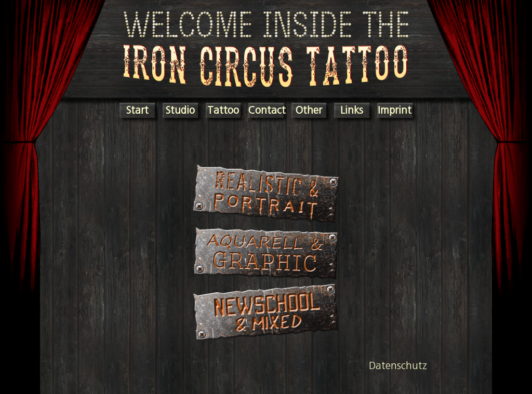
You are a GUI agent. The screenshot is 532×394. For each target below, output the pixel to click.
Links (352, 110)
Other (309, 110)
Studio (180, 110)
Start (137, 110)
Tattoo (223, 110)
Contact (267, 110)
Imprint (395, 110)
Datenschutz (398, 365)
